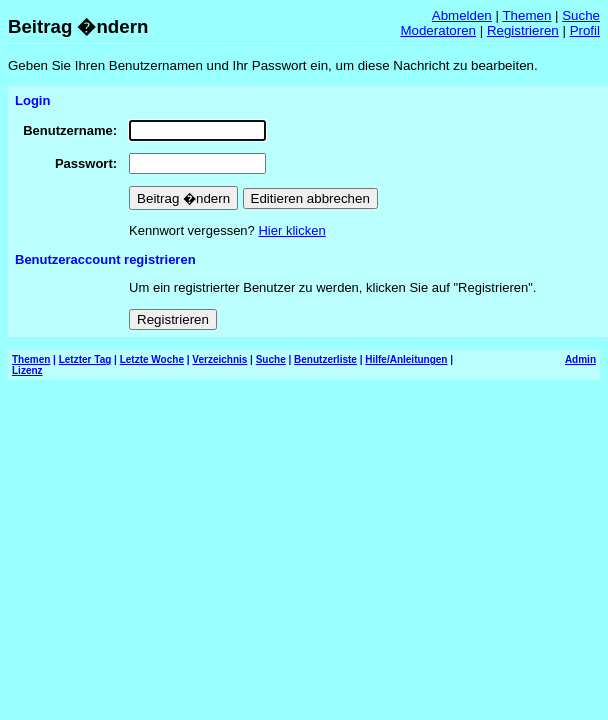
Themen (526, 15)
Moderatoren (438, 30)
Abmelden (462, 15)
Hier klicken (291, 230)
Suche (581, 15)
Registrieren (523, 30)
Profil (585, 30)
